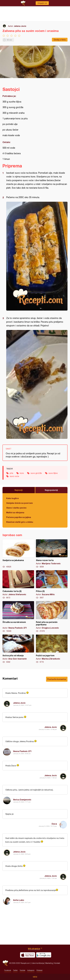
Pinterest (39, 970)
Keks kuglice (12, 498)
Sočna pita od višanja (18, 649)
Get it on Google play (44, 955)
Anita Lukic (19, 900)
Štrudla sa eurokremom (18, 617)
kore (22, 473)
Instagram (31, 970)
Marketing (49, 963)
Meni (35, 977)
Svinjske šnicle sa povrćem (19, 503)
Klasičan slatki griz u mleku (20, 522)
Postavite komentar (57, 679)
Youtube (22, 970)
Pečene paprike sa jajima (19, 517)
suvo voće (14, 476)
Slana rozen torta (52, 554)
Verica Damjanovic (22, 800)
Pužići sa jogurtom (52, 649)
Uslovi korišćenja (38, 963)
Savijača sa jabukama (18, 554)
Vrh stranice (34, 949)
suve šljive (53, 473)
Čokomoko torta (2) (18, 585)
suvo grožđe (36, 473)
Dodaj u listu (60, 40)
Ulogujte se (42, 3)
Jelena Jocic (20, 26)
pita (11, 473)
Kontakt (57, 963)
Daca (54, 824)
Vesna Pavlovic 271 (22, 751)
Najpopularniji (51, 490)
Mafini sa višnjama (15, 512)
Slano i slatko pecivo (16, 508)
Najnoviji (19, 490)
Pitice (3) (52, 585)
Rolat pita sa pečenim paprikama (52, 617)
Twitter (15, 970)
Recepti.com (5, 963)
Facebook (8, 970)
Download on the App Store (28, 955)
